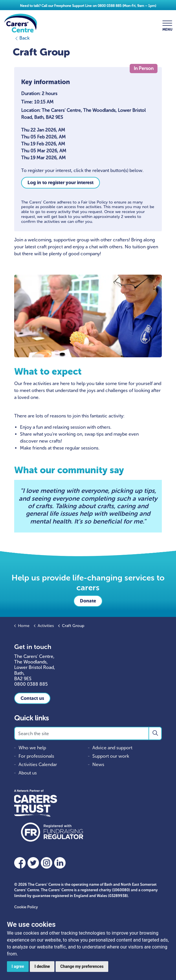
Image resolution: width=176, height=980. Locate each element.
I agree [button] (18, 966)
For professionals (36, 756)
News (98, 764)
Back (22, 38)
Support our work (111, 756)
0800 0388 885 (110, 6)
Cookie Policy (26, 907)
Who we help (32, 748)
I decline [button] (42, 966)
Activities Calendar (38, 764)
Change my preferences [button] (82, 966)
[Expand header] (167, 23)
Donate (88, 601)
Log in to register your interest (60, 183)
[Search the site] (88, 733)
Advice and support (112, 748)
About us (28, 773)
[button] (155, 733)
